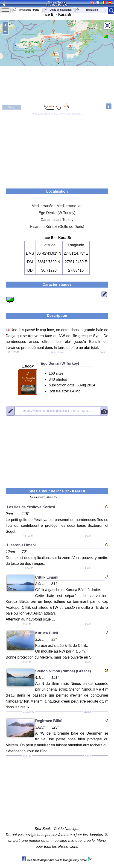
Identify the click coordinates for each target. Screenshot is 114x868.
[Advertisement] (57, 149)
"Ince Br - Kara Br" (57, 411)
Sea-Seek (57, 2)
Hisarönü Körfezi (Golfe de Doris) (57, 227)
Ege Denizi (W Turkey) (57, 213)
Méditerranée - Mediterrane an (57, 206)
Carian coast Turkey (57, 220)
